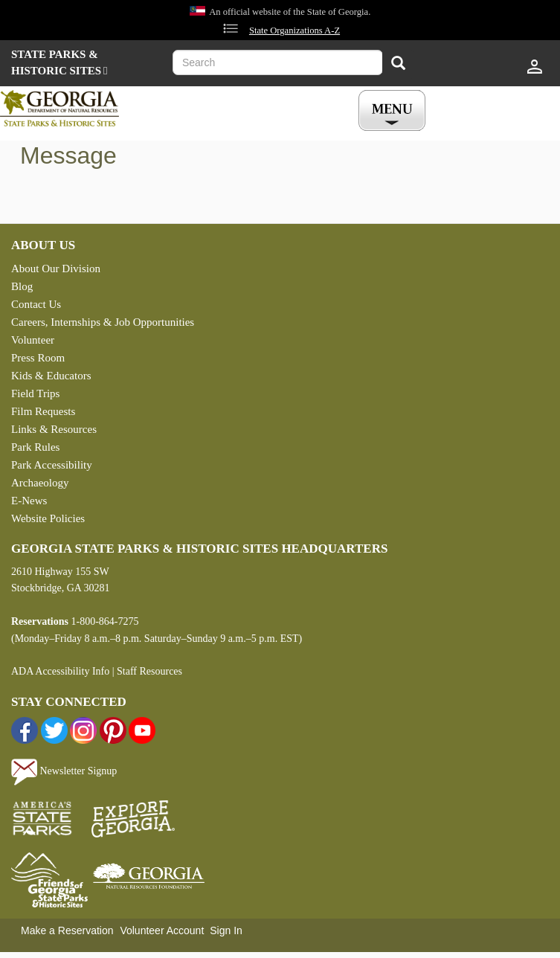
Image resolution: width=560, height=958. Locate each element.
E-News (29, 501)
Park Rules (35, 447)
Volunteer (33, 340)
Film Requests (43, 411)
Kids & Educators (51, 376)
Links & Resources (54, 429)
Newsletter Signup (64, 771)
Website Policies (48, 518)
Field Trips (35, 393)
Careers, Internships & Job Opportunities (103, 322)
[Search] (398, 64)
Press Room (38, 358)
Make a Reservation (67, 930)
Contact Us (36, 304)
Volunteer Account (162, 930)
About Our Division (56, 269)
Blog (22, 286)
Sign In (226, 930)
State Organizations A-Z (295, 30)
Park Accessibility (52, 465)
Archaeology (40, 483)
